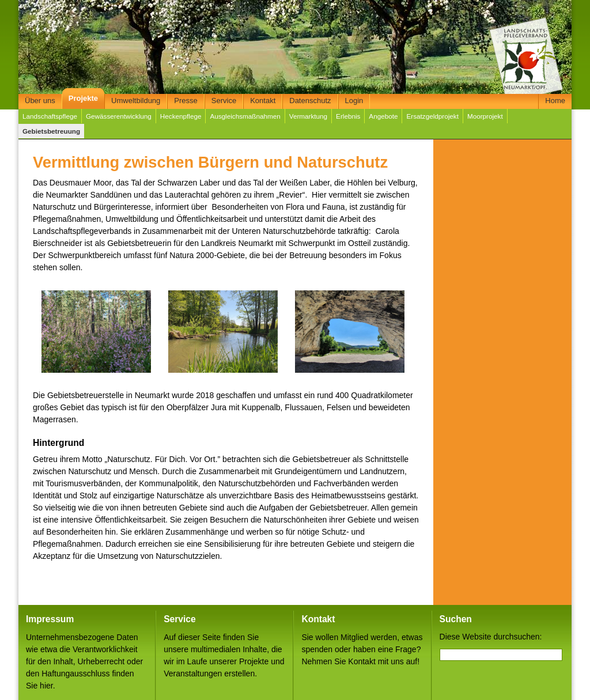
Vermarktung (308, 116)
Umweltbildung (136, 101)
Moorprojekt (485, 116)
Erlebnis (348, 116)
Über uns (40, 101)
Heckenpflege (181, 116)
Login (354, 101)
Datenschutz (310, 101)
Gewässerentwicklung (119, 116)
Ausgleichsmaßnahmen (245, 116)
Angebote (383, 116)
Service (224, 101)
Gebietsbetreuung (51, 131)
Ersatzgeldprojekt (432, 116)
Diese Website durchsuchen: (491, 637)
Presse (186, 101)
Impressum (50, 619)
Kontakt (263, 101)
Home (555, 101)
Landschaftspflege (50, 116)
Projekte (83, 98)
